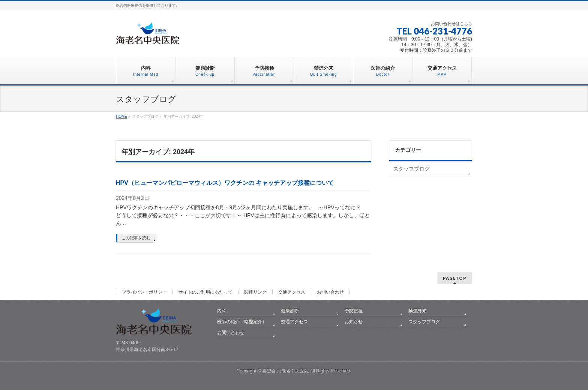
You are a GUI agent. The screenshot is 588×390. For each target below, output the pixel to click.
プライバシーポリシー (144, 292)
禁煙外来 (417, 311)
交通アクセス (292, 292)
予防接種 (354, 311)
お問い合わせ (330, 292)
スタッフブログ (411, 169)
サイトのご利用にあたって (205, 292)
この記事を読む (136, 238)
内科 (222, 311)
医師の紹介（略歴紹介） (242, 322)
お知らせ (354, 322)
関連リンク (255, 292)
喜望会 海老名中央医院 (285, 371)
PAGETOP (455, 278)
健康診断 (290, 311)
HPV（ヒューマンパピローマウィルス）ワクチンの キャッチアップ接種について (225, 183)
